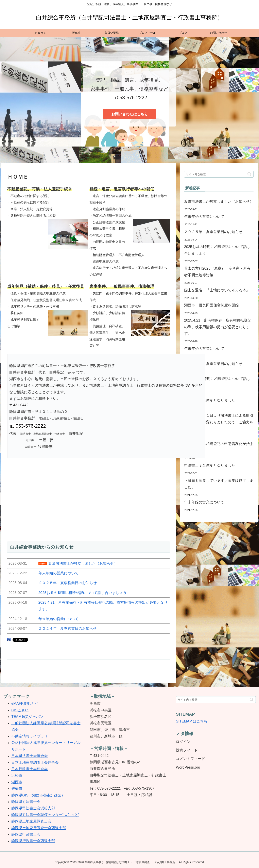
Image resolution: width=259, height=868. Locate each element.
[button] (249, 174)
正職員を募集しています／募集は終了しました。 (219, 484)
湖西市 (17, 782)
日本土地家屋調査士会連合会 (35, 763)
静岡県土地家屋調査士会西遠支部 (39, 828)
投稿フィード (187, 750)
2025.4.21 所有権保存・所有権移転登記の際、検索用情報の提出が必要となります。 (218, 327)
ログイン (183, 742)
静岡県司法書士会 (26, 802)
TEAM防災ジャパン (27, 717)
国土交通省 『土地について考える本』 (217, 290)
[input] (219, 174)
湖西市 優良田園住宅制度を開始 (211, 305)
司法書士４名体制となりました (210, 400)
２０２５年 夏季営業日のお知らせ (213, 232)
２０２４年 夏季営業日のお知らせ (213, 364)
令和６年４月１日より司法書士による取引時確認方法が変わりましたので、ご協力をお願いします (219, 422)
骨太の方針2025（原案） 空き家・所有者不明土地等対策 (217, 272)
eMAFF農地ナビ (25, 703)
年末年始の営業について (204, 217)
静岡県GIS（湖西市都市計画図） (38, 795)
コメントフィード (190, 759)
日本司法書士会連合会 (30, 756)
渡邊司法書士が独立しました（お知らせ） (219, 201)
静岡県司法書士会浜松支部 (33, 808)
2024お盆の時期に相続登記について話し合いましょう (217, 382)
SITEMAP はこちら (192, 721)
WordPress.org (188, 767)
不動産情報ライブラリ (30, 736)
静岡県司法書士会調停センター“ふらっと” (45, 815)
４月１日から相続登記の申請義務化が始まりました (219, 447)
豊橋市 (17, 789)
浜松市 (17, 775)
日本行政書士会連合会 (30, 769)
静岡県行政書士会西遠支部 (33, 841)
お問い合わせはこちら (129, 114)
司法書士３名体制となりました (210, 465)
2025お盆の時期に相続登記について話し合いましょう (217, 250)
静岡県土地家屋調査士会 (31, 821)
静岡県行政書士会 (26, 834)
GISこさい (20, 710)
